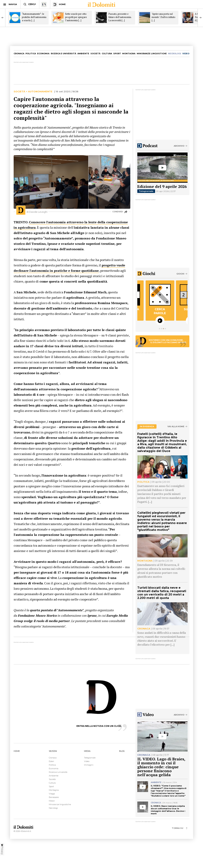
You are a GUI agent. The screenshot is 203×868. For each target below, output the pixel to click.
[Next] (200, 18)
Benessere (54, 797)
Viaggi (52, 794)
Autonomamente (40, 92)
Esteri (51, 761)
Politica (31, 54)
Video (87, 761)
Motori (52, 801)
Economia (43, 54)
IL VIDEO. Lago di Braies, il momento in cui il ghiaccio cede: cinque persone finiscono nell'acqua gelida (161, 767)
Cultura (107, 54)
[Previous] (3, 18)
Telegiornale (146, 191)
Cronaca (19, 54)
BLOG (122, 751)
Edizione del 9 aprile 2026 (162, 186)
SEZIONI (53, 751)
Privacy (2, 849)
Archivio (179, 146)
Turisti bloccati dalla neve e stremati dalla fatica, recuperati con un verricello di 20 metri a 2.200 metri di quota (162, 593)
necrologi (175, 54)
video (186, 54)
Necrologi (53, 808)
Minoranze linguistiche (152, 54)
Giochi (180, 274)
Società (95, 54)
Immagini (89, 765)
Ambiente (83, 54)
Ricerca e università (63, 54)
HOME (17, 751)
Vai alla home (176, 427)
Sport (117, 54)
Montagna (129, 54)
